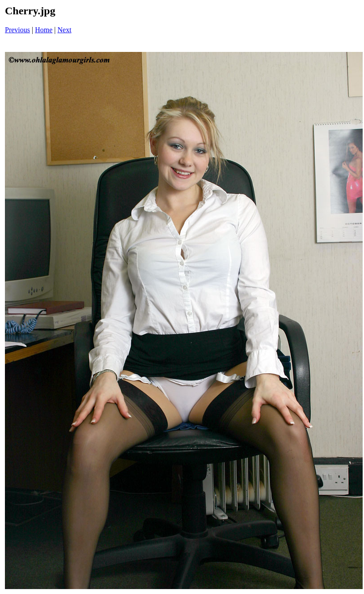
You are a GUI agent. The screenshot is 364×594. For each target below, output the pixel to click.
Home (44, 30)
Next (65, 30)
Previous (17, 30)
